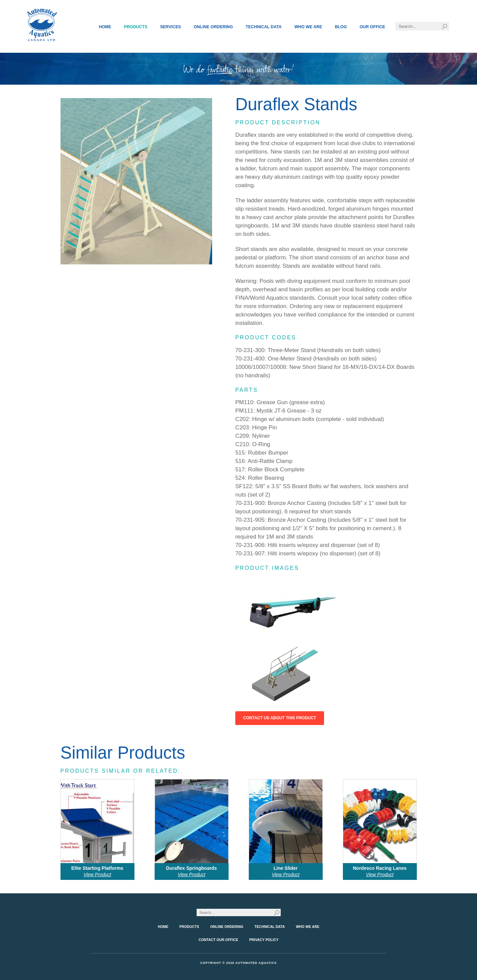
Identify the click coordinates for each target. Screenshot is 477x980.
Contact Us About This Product (280, 718)
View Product (97, 875)
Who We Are (308, 27)
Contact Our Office (218, 940)
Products (136, 27)
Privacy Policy (264, 940)
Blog (341, 27)
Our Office (372, 27)
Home (105, 27)
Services (170, 27)
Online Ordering (213, 27)
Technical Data (264, 27)
